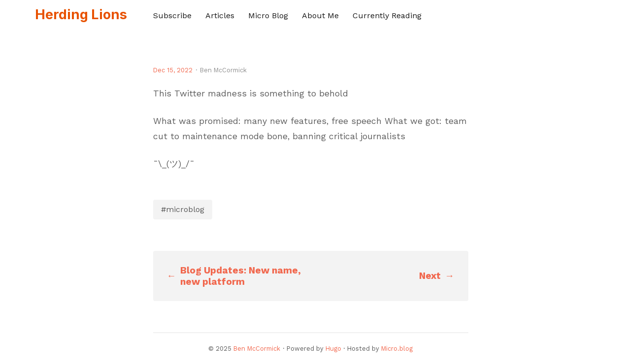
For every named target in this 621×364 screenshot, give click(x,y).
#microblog (183, 209)
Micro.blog (397, 349)
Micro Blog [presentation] (268, 15)
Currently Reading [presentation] (387, 15)
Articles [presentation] (220, 15)
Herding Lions (81, 15)
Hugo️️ (333, 349)
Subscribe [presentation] (172, 15)
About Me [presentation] (320, 15)
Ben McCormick (257, 349)
